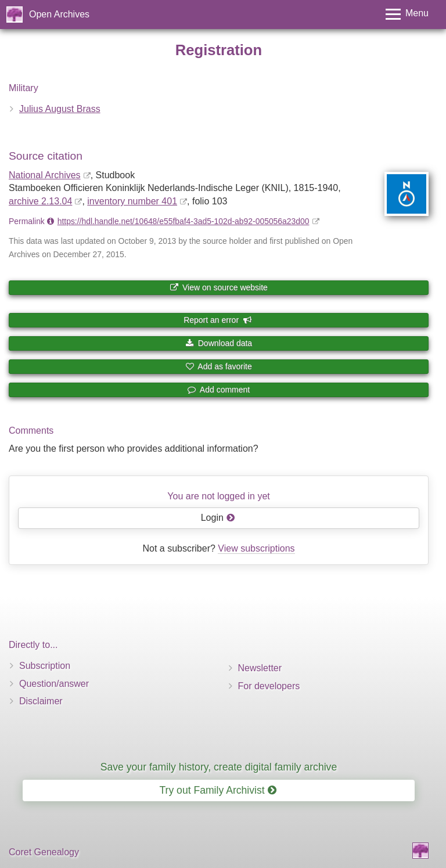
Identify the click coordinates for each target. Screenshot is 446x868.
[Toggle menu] (407, 14)
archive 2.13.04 (40, 201)
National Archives (45, 175)
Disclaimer (41, 701)
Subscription (45, 666)
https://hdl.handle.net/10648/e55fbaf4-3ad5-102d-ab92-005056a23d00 (184, 221)
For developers (269, 686)
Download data (219, 343)
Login (218, 518)
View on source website (219, 287)
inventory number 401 (132, 201)
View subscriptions (256, 548)
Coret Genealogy (44, 852)
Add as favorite (219, 366)
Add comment (219, 390)
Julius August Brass (60, 109)
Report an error (218, 320)
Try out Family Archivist (217, 790)
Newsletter (260, 668)
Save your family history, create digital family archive (219, 767)
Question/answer (54, 684)
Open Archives (59, 14)
